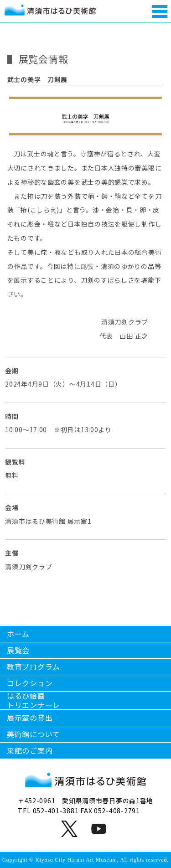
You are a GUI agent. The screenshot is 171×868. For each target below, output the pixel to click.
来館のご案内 (30, 750)
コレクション (30, 683)
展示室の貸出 (30, 718)
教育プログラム (34, 666)
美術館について (34, 734)
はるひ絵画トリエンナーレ (34, 700)
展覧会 (18, 650)
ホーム (18, 634)
